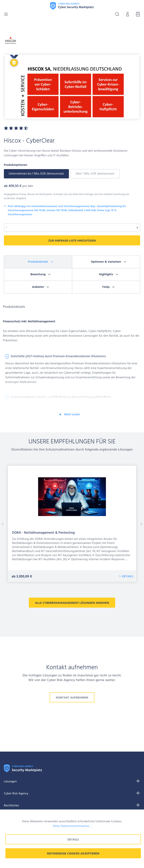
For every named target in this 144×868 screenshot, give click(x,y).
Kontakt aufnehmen (72, 698)
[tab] (38, 262)
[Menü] (6, 14)
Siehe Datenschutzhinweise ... (72, 826)
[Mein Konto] (126, 14)
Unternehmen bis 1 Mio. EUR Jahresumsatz (36, 174)
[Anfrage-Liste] (137, 14)
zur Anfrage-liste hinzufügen (72, 241)
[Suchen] (116, 14)
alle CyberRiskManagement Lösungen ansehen (72, 603)
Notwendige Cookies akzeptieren (73, 854)
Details (128, 576)
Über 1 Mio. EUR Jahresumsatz (95, 174)
